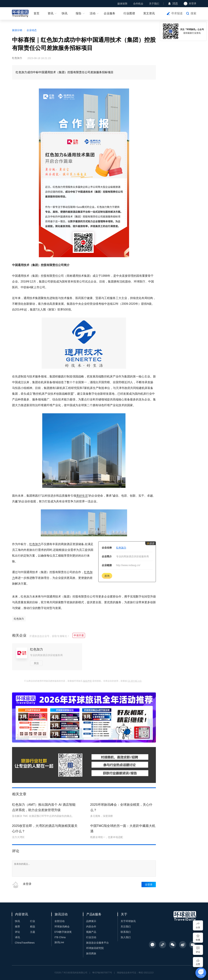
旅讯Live (59, 942)
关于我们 (154, 4)
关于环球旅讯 (128, 921)
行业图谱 (129, 13)
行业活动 (91, 937)
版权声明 (87, 681)
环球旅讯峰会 (62, 927)
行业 (33, 921)
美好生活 (82, 496)
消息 (175, 3)
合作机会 (138, 4)
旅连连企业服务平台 (97, 943)
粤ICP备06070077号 (102, 973)
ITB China (60, 937)
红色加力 (35, 544)
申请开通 (79, 635)
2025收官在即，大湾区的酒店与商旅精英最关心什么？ (45, 829)
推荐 (17, 927)
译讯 (17, 937)
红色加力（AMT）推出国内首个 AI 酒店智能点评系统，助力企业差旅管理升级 (44, 807)
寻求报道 (177, 13)
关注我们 (126, 927)
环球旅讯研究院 (95, 948)
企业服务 (109, 13)
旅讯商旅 (91, 953)
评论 (17, 932)
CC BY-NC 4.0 (134, 681)
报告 (79, 13)
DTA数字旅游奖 (63, 932)
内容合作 (91, 927)
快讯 (65, 13)
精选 (33, 927)
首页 (36, 13)
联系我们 (126, 932)
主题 (33, 932)
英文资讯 (149, 13)
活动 (93, 13)
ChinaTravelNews (25, 943)
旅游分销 (17, 30)
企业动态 (32, 30)
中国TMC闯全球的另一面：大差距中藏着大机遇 (123, 829)
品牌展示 (91, 921)
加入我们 (126, 937)
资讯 (51, 13)
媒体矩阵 (122, 4)
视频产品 (91, 932)
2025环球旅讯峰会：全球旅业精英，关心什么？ (121, 807)
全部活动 (60, 921)
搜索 (193, 13)
